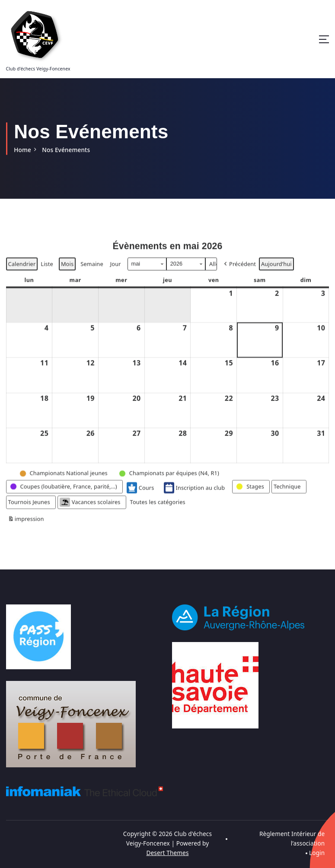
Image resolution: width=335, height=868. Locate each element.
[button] (239, 275)
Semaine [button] (92, 275)
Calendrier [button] (22, 276)
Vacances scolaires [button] (89, 513)
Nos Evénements (66, 149)
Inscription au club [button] (194, 499)
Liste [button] (46, 276)
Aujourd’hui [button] (276, 275)
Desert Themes (168, 852)
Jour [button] (115, 275)
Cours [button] (140, 499)
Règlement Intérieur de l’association (292, 838)
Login (317, 852)
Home (22, 149)
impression (26, 532)
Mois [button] (67, 275)
